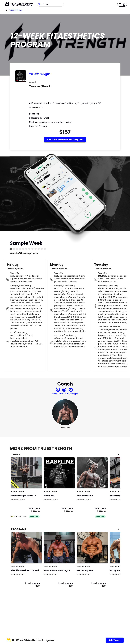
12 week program (32, 583)
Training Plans (15, 10)
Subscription (34, 508)
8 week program (65, 583)
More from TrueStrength (65, 394)
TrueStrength (40, 74)
